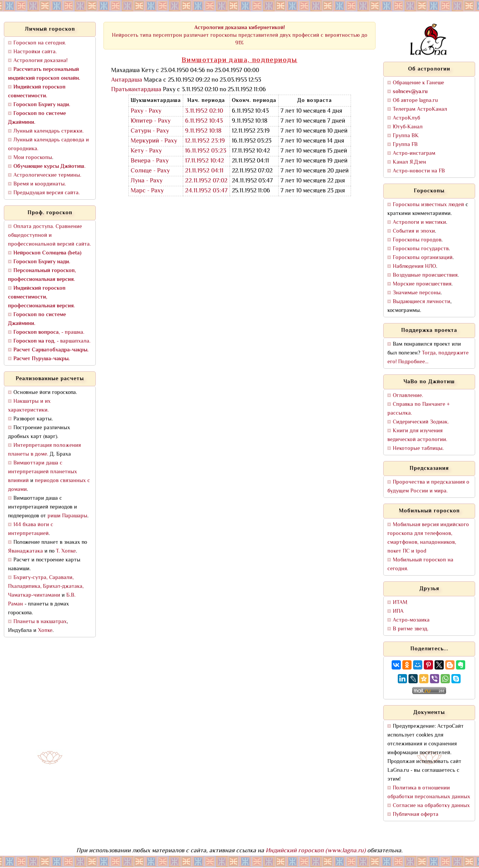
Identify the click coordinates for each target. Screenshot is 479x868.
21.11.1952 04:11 (204, 171)
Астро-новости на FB (419, 171)
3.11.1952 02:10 (204, 111)
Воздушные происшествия (425, 275)
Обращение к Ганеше (418, 83)
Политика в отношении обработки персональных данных (429, 793)
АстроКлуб (406, 118)
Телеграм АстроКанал (420, 109)
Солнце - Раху (150, 171)
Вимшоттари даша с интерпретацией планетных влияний (43, 472)
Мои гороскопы (33, 158)
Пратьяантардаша (136, 90)
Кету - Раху (146, 151)
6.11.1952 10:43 (204, 121)
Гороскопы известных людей (428, 205)
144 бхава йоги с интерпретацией (31, 529)
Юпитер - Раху (151, 121)
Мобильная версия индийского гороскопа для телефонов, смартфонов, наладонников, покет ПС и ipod (428, 538)
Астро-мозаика (411, 620)
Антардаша (127, 80)
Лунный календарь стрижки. (48, 131)
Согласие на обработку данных (431, 806)
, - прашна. (49, 332)
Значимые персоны (417, 293)
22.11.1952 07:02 (206, 181)
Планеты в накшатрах (40, 622)
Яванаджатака (25, 551)
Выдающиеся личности (422, 302)
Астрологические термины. (47, 175)
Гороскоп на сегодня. (40, 43)
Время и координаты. (40, 184)
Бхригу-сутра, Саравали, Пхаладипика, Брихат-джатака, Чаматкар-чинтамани (46, 587)
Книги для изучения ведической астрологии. (417, 435)
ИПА (398, 611)
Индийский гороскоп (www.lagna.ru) (316, 851)
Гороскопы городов (417, 240)
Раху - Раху (146, 111)
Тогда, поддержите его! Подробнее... (428, 358)
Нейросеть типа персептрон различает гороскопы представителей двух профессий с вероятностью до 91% (240, 35)
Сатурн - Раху (150, 131)
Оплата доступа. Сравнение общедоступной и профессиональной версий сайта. (49, 235)
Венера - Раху (150, 161)
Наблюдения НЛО (414, 267)
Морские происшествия (422, 284)
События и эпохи (414, 231)
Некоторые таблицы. (418, 449)
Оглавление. (408, 396)
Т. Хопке (66, 551)
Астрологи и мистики (419, 222)
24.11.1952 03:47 (206, 191)
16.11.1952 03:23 (206, 151)
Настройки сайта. (35, 52)
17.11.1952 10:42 (205, 161)
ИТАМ (400, 603)
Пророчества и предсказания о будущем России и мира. (428, 487)
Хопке (45, 631)
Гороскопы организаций (423, 258)
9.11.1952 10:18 (203, 131)
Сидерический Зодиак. (421, 422)
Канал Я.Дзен (409, 162)
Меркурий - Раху (154, 141)
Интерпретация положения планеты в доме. (44, 450)
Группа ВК (406, 136)
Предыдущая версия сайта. (47, 193)
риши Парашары (67, 516)
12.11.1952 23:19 (205, 141)
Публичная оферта (416, 815)
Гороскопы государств (421, 249)
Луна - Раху (147, 181)
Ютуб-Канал (408, 127)
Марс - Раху (147, 191)
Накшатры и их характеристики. (29, 406)
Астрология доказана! (40, 61)
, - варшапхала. (52, 341)
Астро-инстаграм (414, 153)
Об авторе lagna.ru (415, 101)
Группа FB (405, 145)
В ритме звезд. (411, 629)
